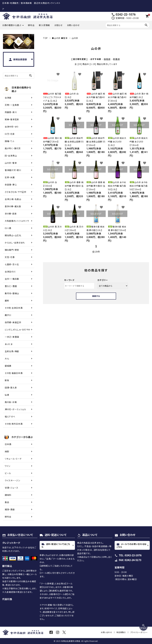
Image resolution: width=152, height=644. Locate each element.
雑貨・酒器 (10, 509)
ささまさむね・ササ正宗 (16, 192)
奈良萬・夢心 (11, 185)
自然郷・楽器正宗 (13, 322)
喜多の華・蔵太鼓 (13, 206)
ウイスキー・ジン (12, 480)
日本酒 (8, 444)
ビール (8, 473)
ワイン (8, 466)
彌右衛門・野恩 (12, 250)
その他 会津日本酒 (14, 308)
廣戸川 (8, 315)
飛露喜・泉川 (11, 112)
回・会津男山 (11, 156)
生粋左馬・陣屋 (12, 351)
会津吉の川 (10, 272)
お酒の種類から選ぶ (12, 25)
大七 (7, 359)
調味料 (8, 495)
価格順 (107, 59)
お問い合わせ (73, 25)
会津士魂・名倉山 (13, 199)
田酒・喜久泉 (11, 388)
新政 (7, 380)
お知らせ (58, 25)
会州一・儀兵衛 (12, 279)
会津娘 (8, 98)
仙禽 (7, 395)
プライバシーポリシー (139, 632)
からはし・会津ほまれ (15, 243)
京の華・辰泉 (11, 214)
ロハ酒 (8, 228)
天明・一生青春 (12, 105)
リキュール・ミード (13, 459)
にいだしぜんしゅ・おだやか (18, 330)
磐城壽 (8, 366)
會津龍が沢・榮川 (13, 170)
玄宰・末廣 (10, 177)
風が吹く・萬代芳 (13, 148)
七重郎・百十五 (12, 264)
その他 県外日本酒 (14, 424)
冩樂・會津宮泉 (12, 119)
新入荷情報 (44, 25)
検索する (96, 296)
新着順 (116, 59)
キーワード (69, 280)
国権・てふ (10, 141)
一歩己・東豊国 (12, 337)
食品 (7, 502)
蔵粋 (7, 301)
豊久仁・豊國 (11, 286)
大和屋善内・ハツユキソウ (17, 221)
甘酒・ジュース (12, 488)
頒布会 (31, 25)
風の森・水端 (11, 402)
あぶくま (9, 344)
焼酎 (7, 451)
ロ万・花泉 (10, 134)
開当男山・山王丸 (13, 235)
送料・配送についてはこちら (56, 545)
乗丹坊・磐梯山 (12, 293)
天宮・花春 (10, 257)
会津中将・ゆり (12, 127)
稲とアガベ (10, 417)
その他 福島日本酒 (14, 373)
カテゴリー (103, 280)
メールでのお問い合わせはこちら (132, 545)
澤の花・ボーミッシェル (15, 409)
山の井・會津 (11, 163)
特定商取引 (121, 632)
